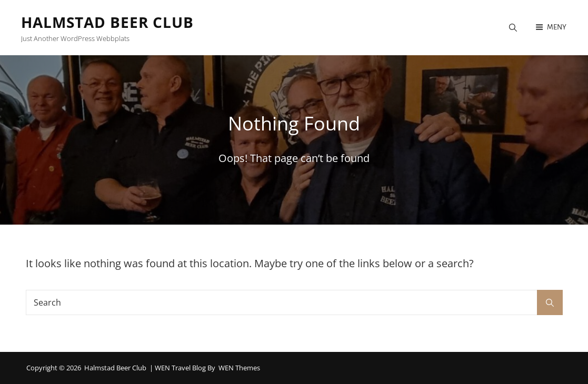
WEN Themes (239, 368)
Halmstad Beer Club (107, 22)
